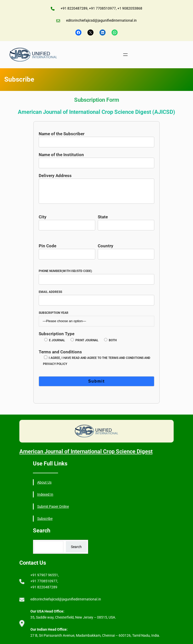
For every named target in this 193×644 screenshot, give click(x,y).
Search (76, 547)
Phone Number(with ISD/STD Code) (97, 275)
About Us (44, 482)
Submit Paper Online (53, 506)
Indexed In (45, 494)
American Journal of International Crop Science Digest (86, 451)
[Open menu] (125, 55)
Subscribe (45, 519)
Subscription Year (97, 317)
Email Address (97, 296)
